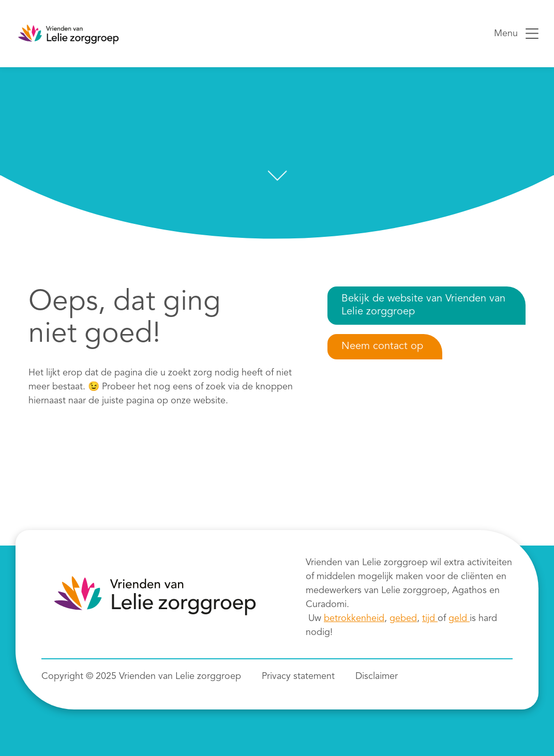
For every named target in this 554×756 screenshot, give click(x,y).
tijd (430, 618)
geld (459, 618)
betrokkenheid (354, 618)
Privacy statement (298, 676)
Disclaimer (377, 676)
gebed (403, 618)
